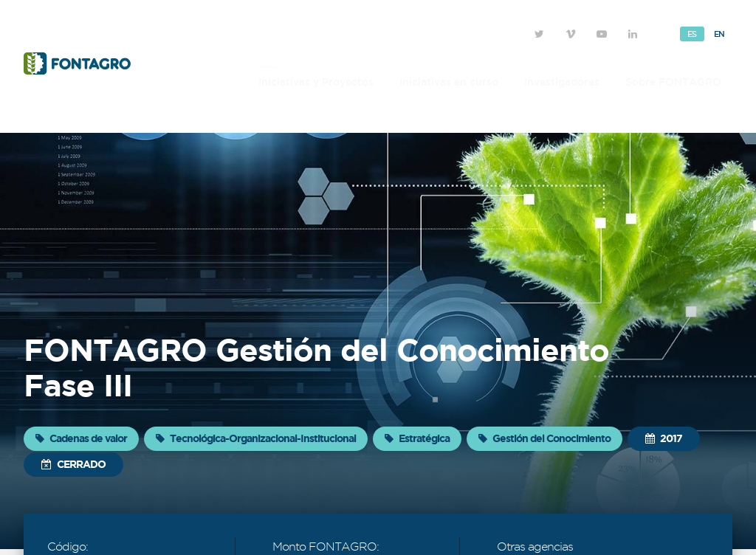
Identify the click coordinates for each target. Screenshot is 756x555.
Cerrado (73, 464)
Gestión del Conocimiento (544, 438)
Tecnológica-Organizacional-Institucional (256, 438)
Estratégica (417, 438)
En (719, 34)
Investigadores (562, 82)
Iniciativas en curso (449, 82)
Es (692, 34)
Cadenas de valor (81, 438)
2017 (664, 438)
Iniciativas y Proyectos (316, 82)
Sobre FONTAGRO (673, 82)
